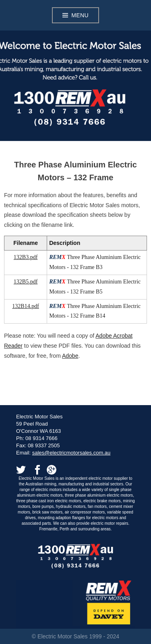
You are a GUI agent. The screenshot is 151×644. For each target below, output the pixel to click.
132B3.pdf (26, 257)
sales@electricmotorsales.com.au (71, 453)
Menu (80, 15)
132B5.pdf (26, 282)
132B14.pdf (26, 306)
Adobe (70, 356)
